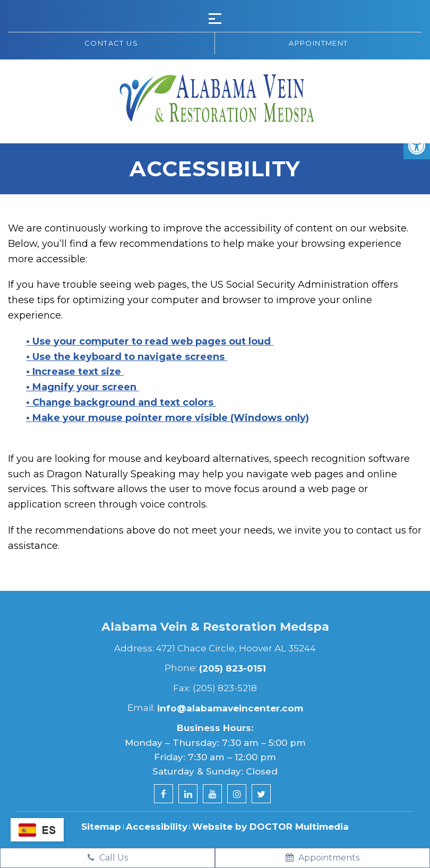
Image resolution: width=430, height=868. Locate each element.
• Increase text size (75, 372)
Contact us (111, 43)
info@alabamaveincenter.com (230, 708)
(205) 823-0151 (233, 668)
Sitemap (101, 827)
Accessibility (157, 827)
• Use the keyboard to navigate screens (127, 357)
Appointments (322, 858)
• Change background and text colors (121, 402)
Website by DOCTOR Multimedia (270, 827)
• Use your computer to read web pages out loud (150, 341)
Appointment (318, 43)
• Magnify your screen (83, 387)
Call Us (108, 858)
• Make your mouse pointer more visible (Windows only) (167, 418)
